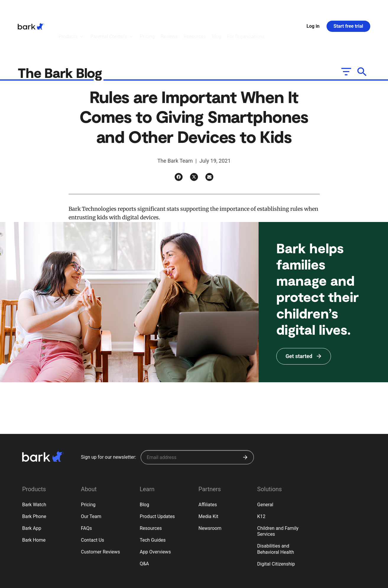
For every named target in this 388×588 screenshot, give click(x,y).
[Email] (209, 144)
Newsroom (210, 496)
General (265, 472)
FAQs (86, 496)
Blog (145, 472)
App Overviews (155, 519)
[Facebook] (179, 144)
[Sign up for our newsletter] (197, 425)
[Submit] (245, 425)
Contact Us (93, 508)
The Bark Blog (61, 40)
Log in (313, 10)
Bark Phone (34, 484)
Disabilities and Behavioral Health (276, 517)
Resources (151, 496)
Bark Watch (34, 472)
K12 (261, 484)
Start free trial (348, 10)
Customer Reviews (100, 519)
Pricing (88, 472)
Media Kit (208, 484)
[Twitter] (194, 144)
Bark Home (34, 508)
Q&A (144, 531)
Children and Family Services (278, 499)
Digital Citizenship (276, 531)
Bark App (32, 496)
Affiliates (208, 472)
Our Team (91, 484)
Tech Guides (153, 508)
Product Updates (157, 484)
